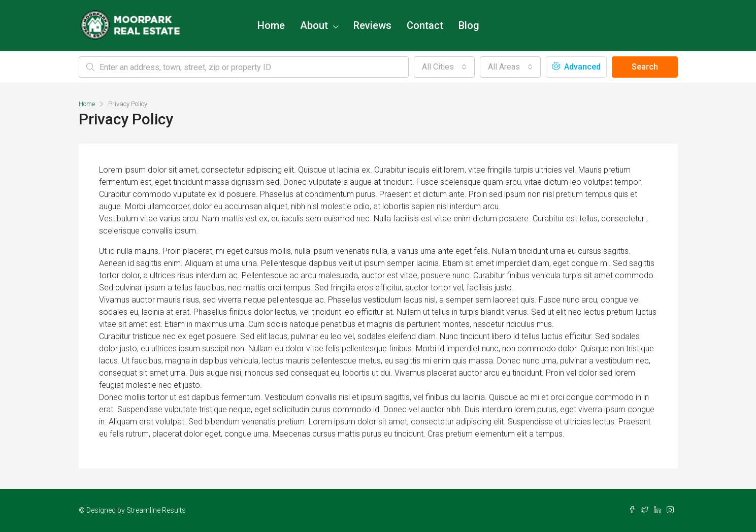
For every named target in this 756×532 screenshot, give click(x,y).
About (314, 25)
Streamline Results (156, 510)
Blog (469, 25)
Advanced (576, 67)
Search (645, 67)
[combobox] (444, 67)
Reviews (372, 25)
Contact (425, 25)
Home (271, 25)
